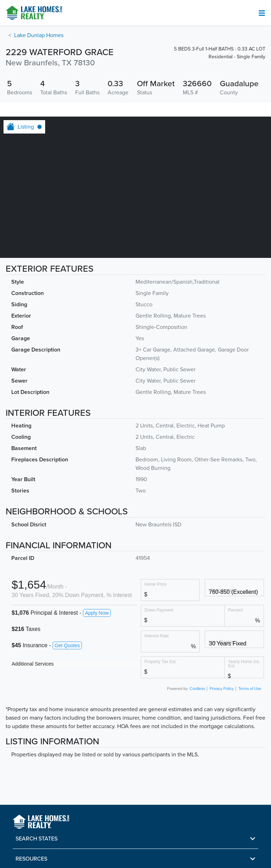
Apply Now (97, 613)
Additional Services (33, 664)
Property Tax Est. (161, 662)
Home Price (156, 584)
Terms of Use (250, 689)
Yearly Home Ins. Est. (244, 664)
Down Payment (159, 610)
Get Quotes (67, 645)
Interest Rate (157, 636)
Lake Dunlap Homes (39, 35)
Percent (236, 610)
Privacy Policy (222, 689)
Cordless (197, 689)
